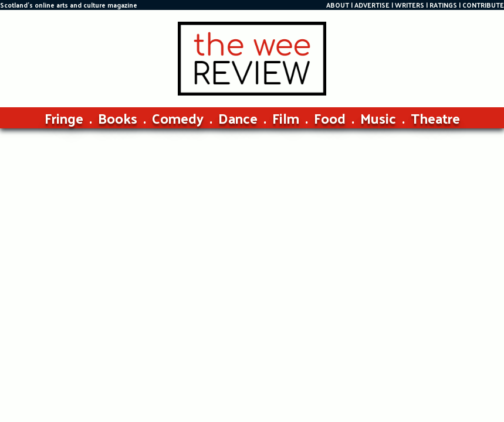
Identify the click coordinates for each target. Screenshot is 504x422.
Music (378, 118)
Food (330, 118)
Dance (238, 118)
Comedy (178, 118)
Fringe (64, 118)
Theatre (435, 118)
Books (118, 118)
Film (286, 118)
